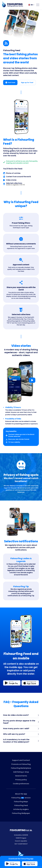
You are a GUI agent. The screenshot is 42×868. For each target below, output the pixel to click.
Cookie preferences (21, 784)
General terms (21, 776)
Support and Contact (21, 760)
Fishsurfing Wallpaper (21, 813)
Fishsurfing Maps (21, 802)
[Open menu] (38, 5)
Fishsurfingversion (21, 798)
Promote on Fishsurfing (21, 764)
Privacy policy (21, 780)
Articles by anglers (21, 809)
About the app (21, 794)
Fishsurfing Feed (21, 805)
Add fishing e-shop (21, 772)
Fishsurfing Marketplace (21, 768)
